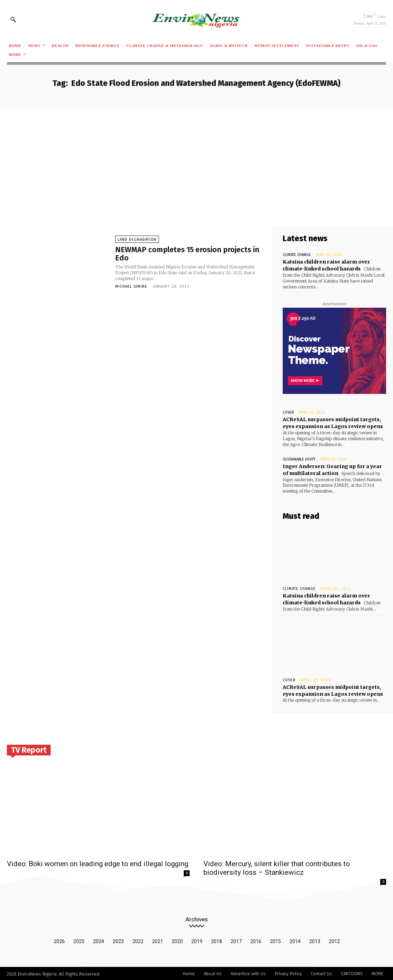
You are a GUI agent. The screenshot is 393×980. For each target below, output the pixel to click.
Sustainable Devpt (299, 459)
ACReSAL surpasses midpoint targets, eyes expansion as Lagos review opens (332, 423)
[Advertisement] (196, 161)
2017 (236, 940)
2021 (158, 940)
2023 (118, 940)
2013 (315, 940)
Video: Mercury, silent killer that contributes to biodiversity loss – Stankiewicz (277, 867)
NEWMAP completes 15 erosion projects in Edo (187, 254)
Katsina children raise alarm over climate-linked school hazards (326, 598)
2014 (295, 940)
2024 (99, 940)
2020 (177, 940)
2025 (79, 940)
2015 (275, 940)
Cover (288, 412)
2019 (197, 940)
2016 (256, 940)
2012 (334, 940)
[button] (13, 19)
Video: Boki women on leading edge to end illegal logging (98, 863)
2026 (59, 940)
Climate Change (297, 255)
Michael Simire (131, 286)
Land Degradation (137, 240)
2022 (138, 940)
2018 (216, 940)
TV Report (29, 749)
